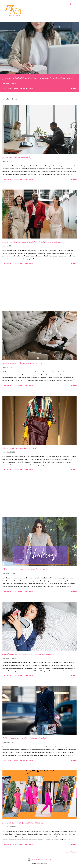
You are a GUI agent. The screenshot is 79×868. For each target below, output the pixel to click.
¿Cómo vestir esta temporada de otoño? (20, 448)
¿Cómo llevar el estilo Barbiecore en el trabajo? (23, 823)
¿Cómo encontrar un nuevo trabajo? (18, 157)
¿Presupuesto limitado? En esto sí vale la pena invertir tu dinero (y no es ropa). (38, 78)
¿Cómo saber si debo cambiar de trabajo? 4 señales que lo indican (32, 242)
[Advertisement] (39, 288)
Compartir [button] (7, 88)
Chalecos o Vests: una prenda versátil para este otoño (26, 569)
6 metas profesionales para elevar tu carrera (22, 363)
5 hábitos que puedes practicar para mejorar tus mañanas (28, 654)
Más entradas (71, 852)
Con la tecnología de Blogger (39, 859)
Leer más (73, 88)
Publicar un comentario (23, 88)
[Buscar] (70, 4)
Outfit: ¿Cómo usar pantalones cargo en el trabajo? (25, 738)
